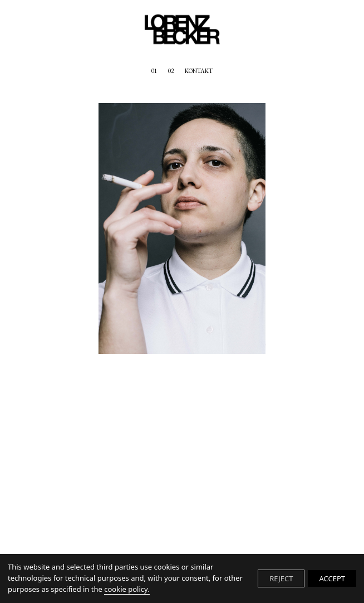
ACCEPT (332, 578)
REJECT (281, 578)
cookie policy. (127, 589)
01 (154, 71)
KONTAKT (199, 71)
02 (171, 71)
